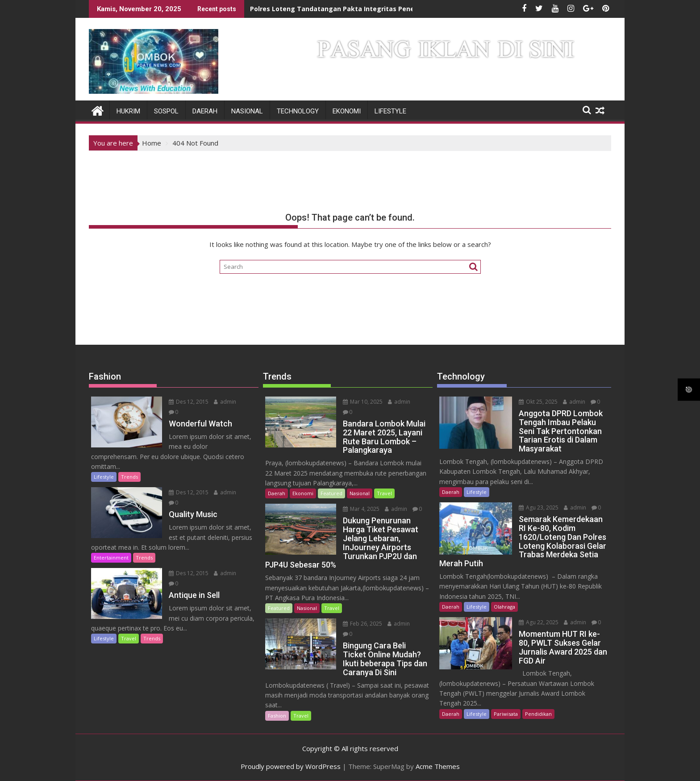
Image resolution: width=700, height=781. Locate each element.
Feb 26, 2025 (362, 624)
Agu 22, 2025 (539, 622)
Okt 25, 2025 (538, 402)
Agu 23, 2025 (539, 507)
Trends (129, 477)
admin (225, 402)
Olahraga (504, 607)
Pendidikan (538, 714)
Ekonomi (347, 111)
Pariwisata (506, 714)
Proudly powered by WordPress (291, 766)
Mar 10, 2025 (363, 402)
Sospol (166, 111)
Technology (298, 111)
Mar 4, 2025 (361, 509)
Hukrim (128, 111)
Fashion (277, 716)
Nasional (247, 111)
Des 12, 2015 (189, 402)
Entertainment (111, 558)
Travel (129, 638)
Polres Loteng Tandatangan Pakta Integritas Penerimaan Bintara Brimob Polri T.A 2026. (392, 9)
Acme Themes (438, 766)
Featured (331, 493)
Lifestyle (390, 111)
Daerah (205, 111)
